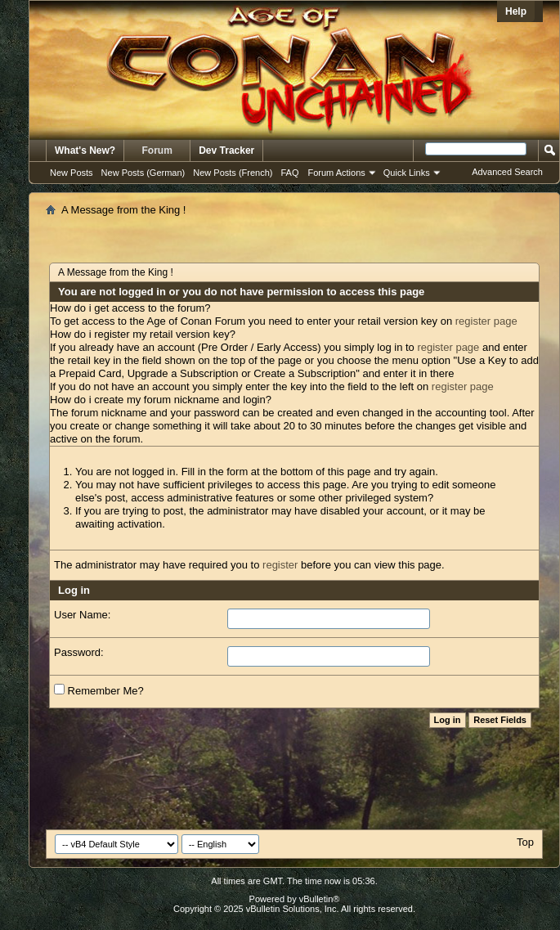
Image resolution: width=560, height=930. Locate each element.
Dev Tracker (226, 151)
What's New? (85, 151)
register (280, 565)
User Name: (82, 615)
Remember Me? (99, 690)
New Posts (72, 173)
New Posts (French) (233, 173)
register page (486, 321)
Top (525, 842)
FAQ (289, 173)
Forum (157, 151)
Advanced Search (507, 172)
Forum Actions (337, 173)
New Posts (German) (143, 173)
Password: (79, 652)
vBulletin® (320, 899)
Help (516, 11)
